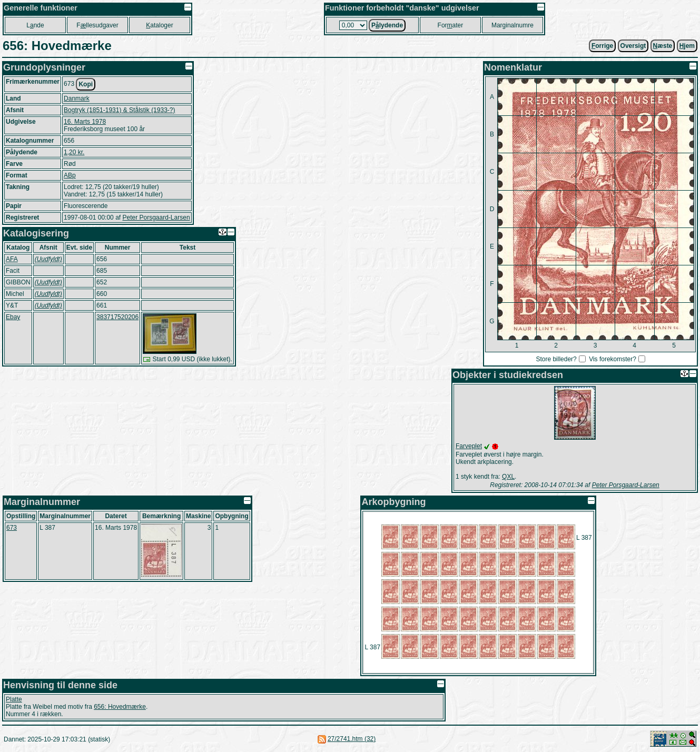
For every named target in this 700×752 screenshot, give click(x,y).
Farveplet (469, 446)
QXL (508, 477)
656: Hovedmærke (120, 707)
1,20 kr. (74, 152)
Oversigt (633, 46)
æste (663, 46)
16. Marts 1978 (85, 122)
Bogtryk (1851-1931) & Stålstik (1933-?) (119, 110)
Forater (451, 25)
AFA (12, 259)
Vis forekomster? (613, 359)
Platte (14, 699)
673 (12, 528)
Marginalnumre (512, 25)
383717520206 (117, 317)
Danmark (77, 98)
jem (687, 46)
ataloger (159, 25)
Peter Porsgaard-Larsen (156, 217)
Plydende (387, 25)
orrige (602, 46)
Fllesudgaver (97, 25)
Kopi (86, 84)
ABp (70, 175)
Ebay (13, 317)
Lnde (35, 25)
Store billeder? (556, 359)
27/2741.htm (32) (352, 739)
